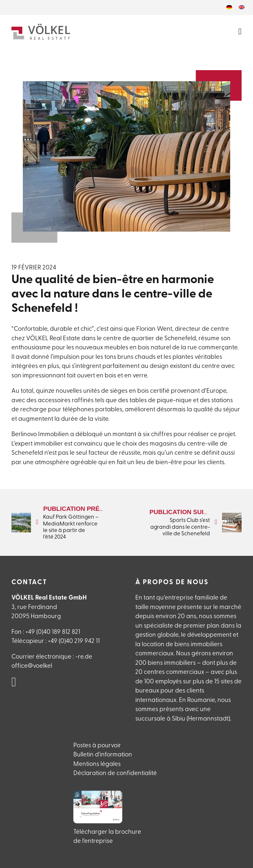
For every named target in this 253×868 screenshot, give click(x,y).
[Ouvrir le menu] (240, 32)
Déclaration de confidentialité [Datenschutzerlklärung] (115, 774)
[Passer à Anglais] (242, 8)
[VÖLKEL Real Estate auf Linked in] (14, 683)
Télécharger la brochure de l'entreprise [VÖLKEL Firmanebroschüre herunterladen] (107, 837)
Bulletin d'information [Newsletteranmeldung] (103, 755)
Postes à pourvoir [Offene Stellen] (97, 746)
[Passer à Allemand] (229, 8)
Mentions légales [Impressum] (97, 764)
